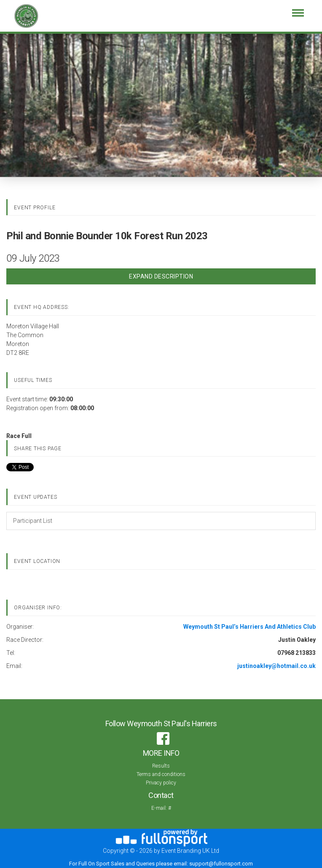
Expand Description (161, 276)
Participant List (33, 521)
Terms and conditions (161, 774)
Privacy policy (161, 783)
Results (161, 766)
